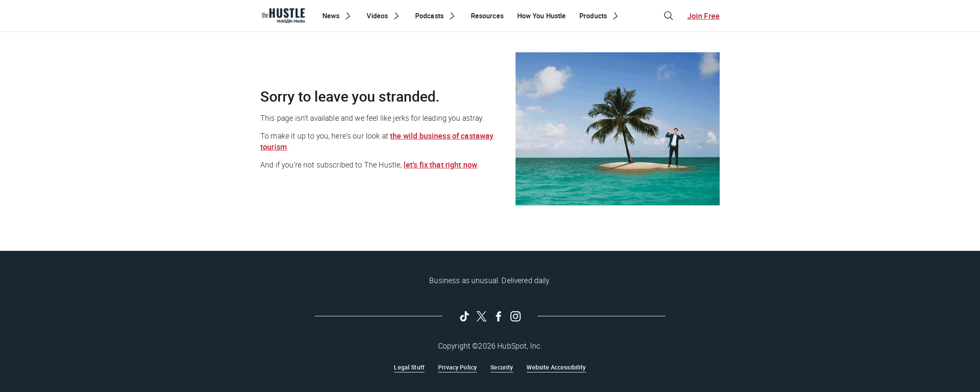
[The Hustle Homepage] (283, 16)
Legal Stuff (409, 367)
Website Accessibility (556, 367)
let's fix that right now (441, 165)
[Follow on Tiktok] (464, 316)
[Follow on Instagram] (516, 316)
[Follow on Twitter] (481, 316)
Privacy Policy (457, 367)
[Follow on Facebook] (499, 316)
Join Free (704, 16)
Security (502, 367)
